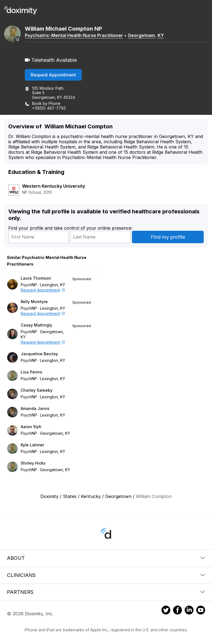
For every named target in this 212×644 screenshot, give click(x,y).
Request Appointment (53, 75)
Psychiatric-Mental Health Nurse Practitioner (74, 35)
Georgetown (141, 35)
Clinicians (106, 575)
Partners (106, 592)
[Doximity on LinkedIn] (189, 611)
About (106, 558)
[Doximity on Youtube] (201, 611)
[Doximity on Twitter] (166, 611)
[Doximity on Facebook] (177, 611)
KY (161, 35)
